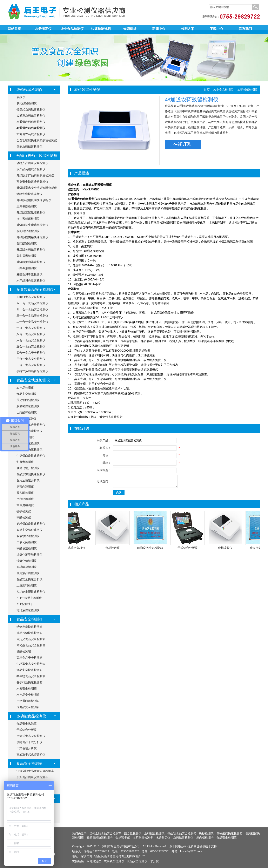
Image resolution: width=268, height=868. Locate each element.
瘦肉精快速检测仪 (28, 231)
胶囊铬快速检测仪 (28, 406)
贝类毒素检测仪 (27, 268)
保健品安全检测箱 (28, 707)
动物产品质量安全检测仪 (32, 163)
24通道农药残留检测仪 (31, 122)
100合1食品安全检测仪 (31, 297)
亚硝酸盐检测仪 (27, 567)
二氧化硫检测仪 (27, 542)
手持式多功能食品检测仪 (32, 371)
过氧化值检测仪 (27, 561)
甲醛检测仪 (24, 518)
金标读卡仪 (123, 838)
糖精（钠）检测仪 (28, 468)
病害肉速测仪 (25, 487)
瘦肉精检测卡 (205, 838)
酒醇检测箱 (24, 652)
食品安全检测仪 (27, 394)
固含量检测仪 (133, 833)
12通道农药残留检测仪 (31, 116)
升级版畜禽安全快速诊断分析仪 (37, 188)
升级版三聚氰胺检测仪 (31, 213)
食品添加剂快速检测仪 (31, 474)
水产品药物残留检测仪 (31, 169)
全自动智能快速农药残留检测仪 (37, 140)
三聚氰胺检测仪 (27, 206)
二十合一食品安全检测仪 (32, 322)
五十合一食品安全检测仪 (32, 303)
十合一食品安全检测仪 (31, 328)
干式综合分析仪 (27, 730)
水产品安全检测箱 (28, 695)
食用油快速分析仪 (28, 480)
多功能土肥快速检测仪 (31, 592)
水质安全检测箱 (27, 689)
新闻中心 (159, 29)
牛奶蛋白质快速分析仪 (31, 456)
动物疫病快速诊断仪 (29, 194)
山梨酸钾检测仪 (27, 412)
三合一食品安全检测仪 (31, 359)
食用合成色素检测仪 (29, 431)
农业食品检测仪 (72, 29)
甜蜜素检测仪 (25, 462)
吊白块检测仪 (25, 499)
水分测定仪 (43, 29)
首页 (207, 90)
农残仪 (21, 97)
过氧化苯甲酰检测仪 (29, 555)
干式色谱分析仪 (27, 748)
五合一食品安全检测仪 (31, 347)
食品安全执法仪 (27, 724)
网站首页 (14, 29)
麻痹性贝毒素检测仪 (29, 274)
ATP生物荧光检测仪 (29, 598)
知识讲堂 (130, 29)
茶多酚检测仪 (25, 493)
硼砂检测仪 (24, 511)
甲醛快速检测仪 (27, 548)
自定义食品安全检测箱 (31, 639)
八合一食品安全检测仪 (31, 334)
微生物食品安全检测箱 (31, 676)
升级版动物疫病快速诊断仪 (34, 200)
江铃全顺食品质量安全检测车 (35, 771)
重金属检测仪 (25, 505)
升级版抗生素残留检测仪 (32, 225)
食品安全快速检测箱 (29, 670)
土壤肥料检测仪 (27, 586)
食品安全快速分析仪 (29, 579)
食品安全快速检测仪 (33, 380)
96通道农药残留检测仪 (31, 134)
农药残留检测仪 (29, 90)
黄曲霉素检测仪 (27, 256)
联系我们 (245, 29)
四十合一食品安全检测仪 (32, 309)
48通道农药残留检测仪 (31, 128)
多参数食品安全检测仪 (35, 290)
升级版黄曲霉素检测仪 (31, 262)
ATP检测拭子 (25, 604)
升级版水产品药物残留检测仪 (35, 175)
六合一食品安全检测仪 (31, 340)
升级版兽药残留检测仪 (31, 250)
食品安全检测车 (29, 764)
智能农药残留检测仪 (29, 147)
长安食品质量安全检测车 (32, 777)
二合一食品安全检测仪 (31, 365)
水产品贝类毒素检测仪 (31, 281)
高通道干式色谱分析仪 (31, 755)
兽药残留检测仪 (27, 243)
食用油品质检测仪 (28, 573)
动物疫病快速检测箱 (29, 627)
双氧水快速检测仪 (28, 536)
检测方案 (188, 29)
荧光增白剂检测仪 (28, 400)
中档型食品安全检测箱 (31, 664)
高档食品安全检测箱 (29, 658)
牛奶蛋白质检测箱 (28, 701)
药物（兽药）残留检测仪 (37, 156)
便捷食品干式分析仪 (29, 742)
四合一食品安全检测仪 (31, 353)
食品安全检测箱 (29, 619)
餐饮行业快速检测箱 (29, 682)
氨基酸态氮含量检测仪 (31, 425)
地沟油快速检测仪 (28, 610)
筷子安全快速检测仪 (29, 450)
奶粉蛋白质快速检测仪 (31, 524)
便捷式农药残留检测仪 (31, 110)
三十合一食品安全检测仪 (32, 316)
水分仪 (154, 861)
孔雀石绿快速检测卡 (100, 838)
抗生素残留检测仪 (28, 219)
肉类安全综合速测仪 (29, 530)
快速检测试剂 (101, 29)
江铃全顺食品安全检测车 (105, 833)
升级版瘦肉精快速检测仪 (32, 237)
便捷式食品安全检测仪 (31, 736)
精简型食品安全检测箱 (31, 645)
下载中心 (216, 29)
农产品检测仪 (25, 388)
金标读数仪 (115, 548)
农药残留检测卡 (143, 838)
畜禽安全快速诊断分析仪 (32, 182)
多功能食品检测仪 (31, 716)
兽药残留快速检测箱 (29, 633)
